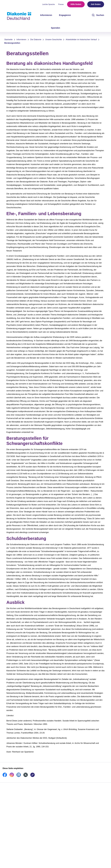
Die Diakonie (36, 40)
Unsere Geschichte (53, 40)
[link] (5, 776)
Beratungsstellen (12, 43)
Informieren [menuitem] (46, 15)
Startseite (8, 40)
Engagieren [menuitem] (65, 15)
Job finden (96, 4)
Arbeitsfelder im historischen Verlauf (81, 40)
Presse (61, 4)
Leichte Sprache (49, 4)
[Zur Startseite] (19, 16)
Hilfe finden (76, 4)
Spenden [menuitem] (55, 28)
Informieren (21, 40)
